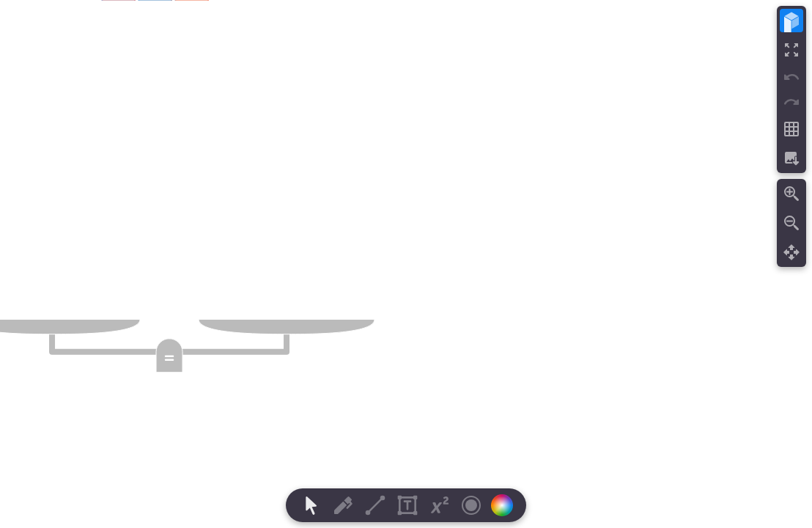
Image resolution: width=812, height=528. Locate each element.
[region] (406, 264)
